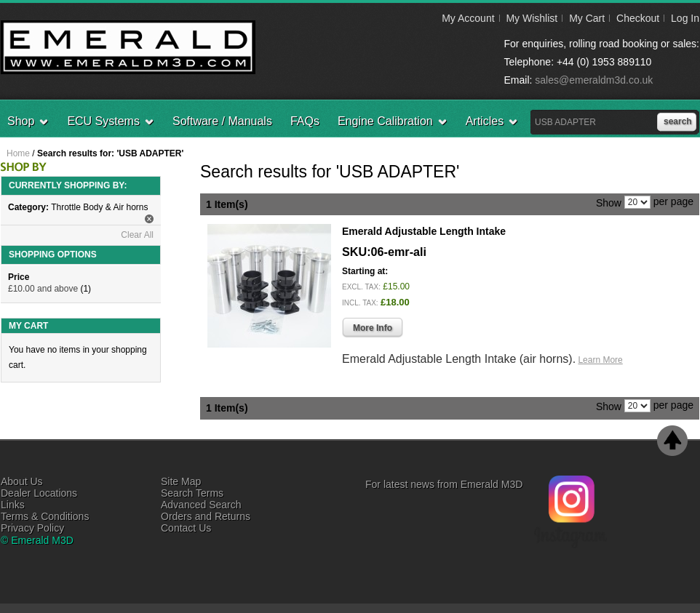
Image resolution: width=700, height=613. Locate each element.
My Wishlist (532, 18)
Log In (685, 18)
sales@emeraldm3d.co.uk (594, 80)
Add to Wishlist (663, 382)
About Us (22, 481)
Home (18, 153)
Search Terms (192, 493)
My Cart (587, 18)
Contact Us (186, 528)
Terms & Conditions (45, 516)
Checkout (638, 18)
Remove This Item (149, 219)
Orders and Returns (206, 516)
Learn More (600, 360)
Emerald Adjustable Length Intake (424, 231)
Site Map (181, 481)
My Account (468, 18)
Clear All (137, 235)
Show (609, 202)
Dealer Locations (39, 493)
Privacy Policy (32, 528)
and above (43, 289)
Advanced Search (201, 505)
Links (13, 505)
